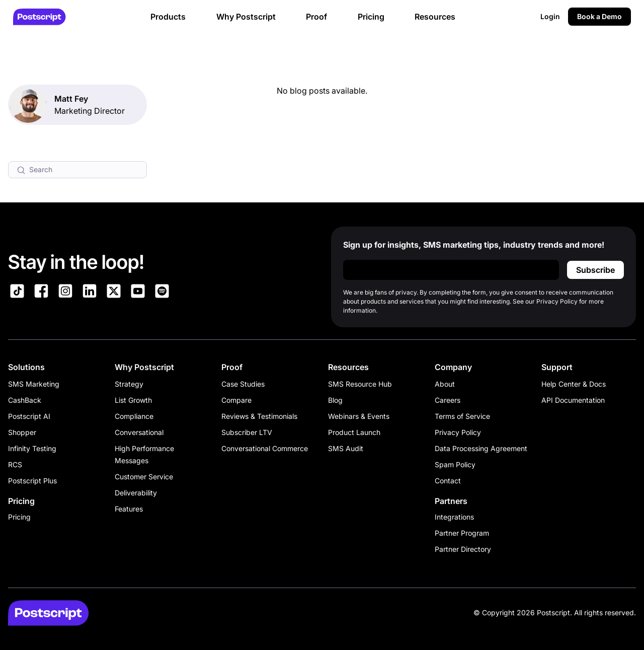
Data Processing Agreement (481, 448)
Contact (448, 481)
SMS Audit (346, 448)
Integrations (454, 517)
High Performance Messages (144, 454)
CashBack (25, 400)
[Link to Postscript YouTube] (138, 293)
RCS (15, 464)
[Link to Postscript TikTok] (17, 293)
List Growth (133, 400)
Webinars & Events (359, 416)
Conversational (139, 432)
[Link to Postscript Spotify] (162, 293)
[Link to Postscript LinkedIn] (90, 293)
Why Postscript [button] (246, 17)
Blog (335, 400)
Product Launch (354, 432)
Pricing (19, 517)
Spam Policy (455, 464)
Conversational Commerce (265, 448)
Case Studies (243, 384)
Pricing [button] (371, 17)
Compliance (134, 416)
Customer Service (144, 477)
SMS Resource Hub (360, 384)
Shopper (22, 432)
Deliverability (136, 493)
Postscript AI (29, 416)
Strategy (129, 384)
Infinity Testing (32, 448)
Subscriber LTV (247, 432)
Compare (236, 400)
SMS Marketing (34, 384)
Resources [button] (435, 17)
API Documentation (573, 400)
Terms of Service (462, 416)
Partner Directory (463, 549)
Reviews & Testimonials (259, 416)
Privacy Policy (458, 432)
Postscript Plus (32, 481)
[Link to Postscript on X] (114, 293)
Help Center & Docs (574, 384)
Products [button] (168, 17)
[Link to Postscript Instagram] (65, 293)
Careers (448, 400)
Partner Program (462, 533)
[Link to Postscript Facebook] (41, 293)
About (445, 384)
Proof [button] (316, 17)
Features (129, 509)
